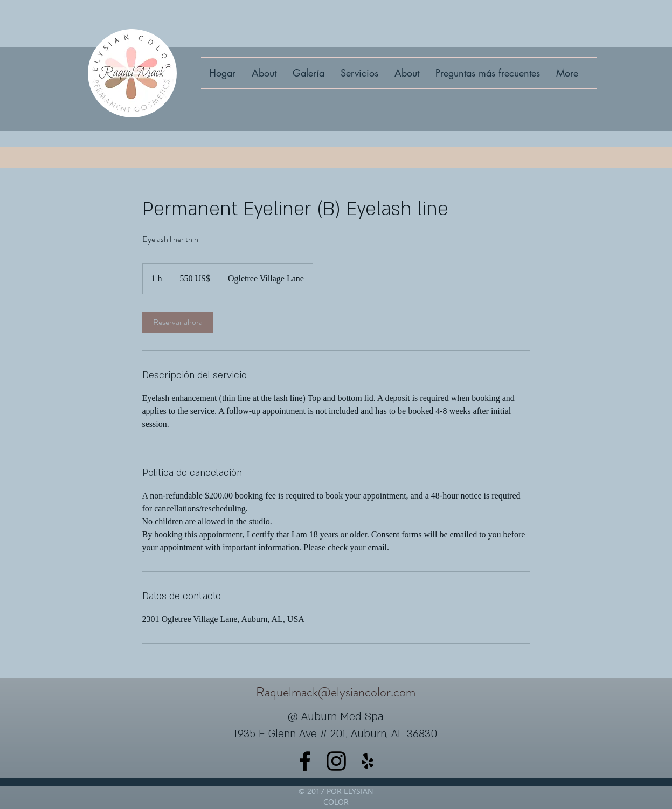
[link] (178, 322)
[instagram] (336, 761)
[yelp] (368, 761)
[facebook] (305, 761)
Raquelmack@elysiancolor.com (336, 692)
